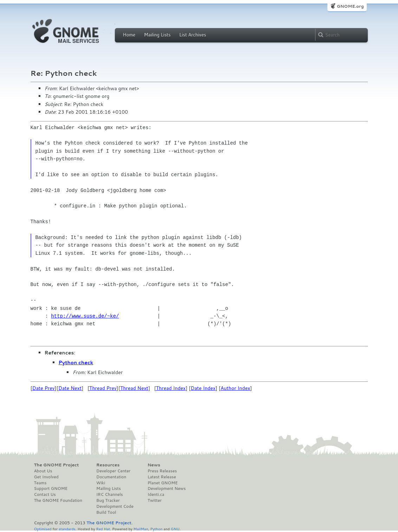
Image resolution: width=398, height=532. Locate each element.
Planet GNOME (163, 483)
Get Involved (46, 477)
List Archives (193, 35)
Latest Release (162, 477)
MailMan (141, 529)
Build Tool (106, 512)
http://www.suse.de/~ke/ (85, 316)
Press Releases (162, 471)
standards (67, 529)
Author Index (235, 388)
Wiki (101, 483)
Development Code (115, 506)
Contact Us (45, 494)
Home (129, 35)
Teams (40, 483)
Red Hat (103, 529)
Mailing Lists (157, 35)
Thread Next (134, 388)
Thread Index (171, 388)
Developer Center (113, 471)
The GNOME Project (57, 465)
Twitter (155, 500)
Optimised (43, 529)
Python (156, 529)
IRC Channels (110, 494)
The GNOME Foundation (58, 500)
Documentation (111, 477)
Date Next (70, 388)
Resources (108, 465)
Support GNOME (51, 488)
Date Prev (44, 388)
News (154, 465)
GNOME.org (350, 6)
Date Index (203, 388)
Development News (167, 488)
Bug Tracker (108, 500)
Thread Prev (103, 388)
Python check (76, 363)
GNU (175, 529)
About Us (43, 471)
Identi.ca (156, 494)
